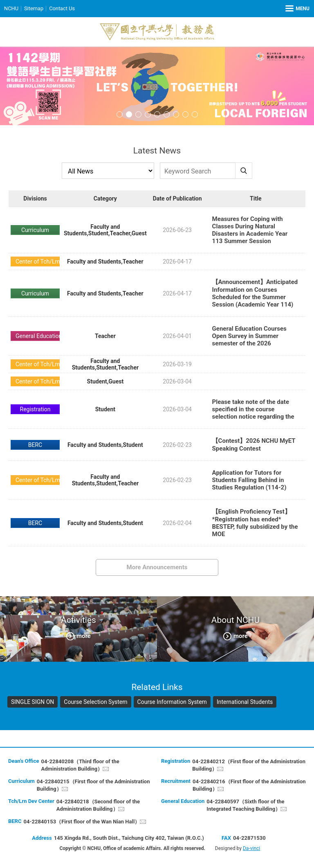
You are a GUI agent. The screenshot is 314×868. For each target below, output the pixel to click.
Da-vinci (251, 848)
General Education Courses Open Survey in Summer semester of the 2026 (249, 336)
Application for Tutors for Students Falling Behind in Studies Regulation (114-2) (249, 480)
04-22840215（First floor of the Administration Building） (93, 785)
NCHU (11, 8)
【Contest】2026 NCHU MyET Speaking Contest (254, 445)
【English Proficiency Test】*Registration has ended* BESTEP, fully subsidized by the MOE (255, 523)
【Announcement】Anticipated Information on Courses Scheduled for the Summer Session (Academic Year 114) (255, 293)
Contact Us (63, 8)
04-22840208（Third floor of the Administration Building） (80, 765)
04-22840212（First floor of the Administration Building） (249, 765)
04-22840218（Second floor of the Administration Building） (98, 805)
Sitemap (34, 8)
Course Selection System (95, 702)
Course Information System (172, 702)
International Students (245, 702)
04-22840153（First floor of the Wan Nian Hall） (82, 822)
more (84, 636)
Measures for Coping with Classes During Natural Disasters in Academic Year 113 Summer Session (250, 230)
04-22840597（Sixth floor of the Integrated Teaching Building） (245, 805)
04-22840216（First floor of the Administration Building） (249, 785)
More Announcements (157, 567)
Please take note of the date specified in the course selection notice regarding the (253, 409)
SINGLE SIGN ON (33, 702)
